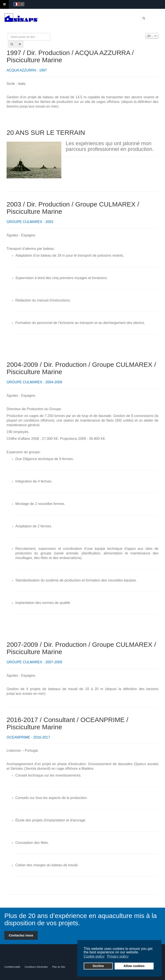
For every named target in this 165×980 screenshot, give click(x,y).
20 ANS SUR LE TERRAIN (46, 133)
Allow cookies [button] (134, 966)
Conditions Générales (36, 967)
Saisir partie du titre (8, 33)
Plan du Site (59, 967)
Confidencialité (12, 967)
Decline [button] (98, 966)
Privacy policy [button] (118, 956)
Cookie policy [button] (94, 956)
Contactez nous (21, 935)
